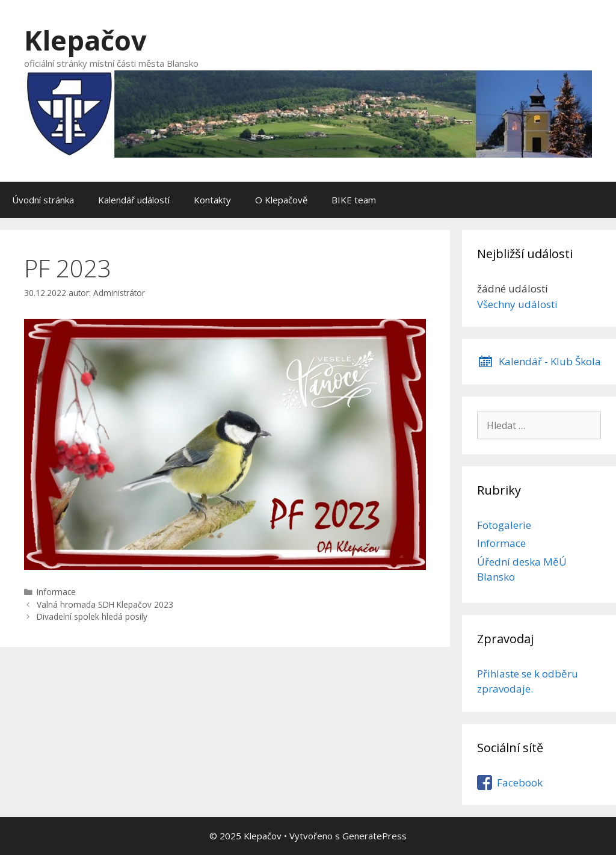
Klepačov (85, 40)
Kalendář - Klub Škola (550, 361)
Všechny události (517, 304)
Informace (56, 592)
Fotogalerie (504, 525)
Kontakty (212, 200)
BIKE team (354, 200)
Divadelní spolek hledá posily (92, 616)
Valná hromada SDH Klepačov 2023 (105, 604)
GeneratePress (374, 836)
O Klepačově (281, 200)
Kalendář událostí (134, 200)
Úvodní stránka (43, 200)
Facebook (520, 782)
